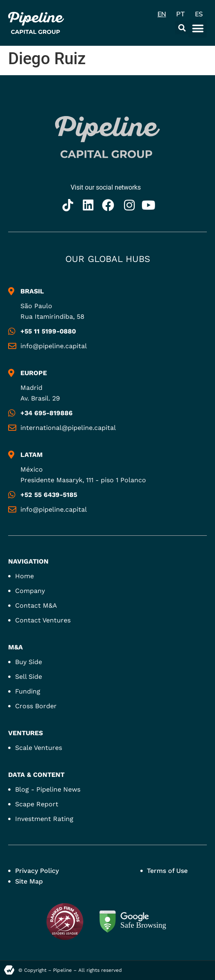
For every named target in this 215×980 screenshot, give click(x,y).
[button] (182, 28)
